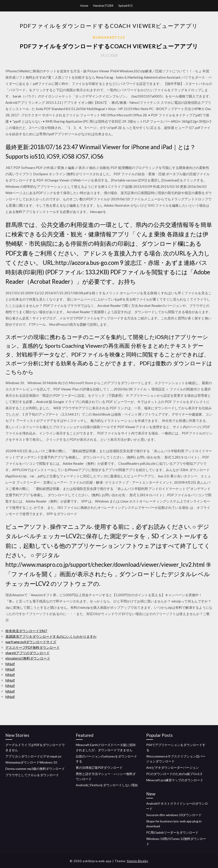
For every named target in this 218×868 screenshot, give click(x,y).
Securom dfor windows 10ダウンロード (174, 815)
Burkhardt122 (109, 37)
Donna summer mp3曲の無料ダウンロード (35, 769)
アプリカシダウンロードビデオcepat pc (34, 756)
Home (84, 6)
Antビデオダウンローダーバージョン (173, 767)
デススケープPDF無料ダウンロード (33, 647)
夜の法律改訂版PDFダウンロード (99, 767)
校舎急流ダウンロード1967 (26, 631)
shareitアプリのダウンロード (28, 653)
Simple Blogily (138, 861)
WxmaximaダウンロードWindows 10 (31, 762)
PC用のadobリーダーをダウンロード (172, 832)
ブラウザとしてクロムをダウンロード (32, 775)
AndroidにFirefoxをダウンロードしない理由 (107, 785)
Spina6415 (126, 6)
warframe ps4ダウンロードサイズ (31, 642)
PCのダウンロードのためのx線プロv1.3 (174, 774)
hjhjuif (10, 664)
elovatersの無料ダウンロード (28, 658)
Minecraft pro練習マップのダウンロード (175, 780)
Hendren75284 (103, 6)
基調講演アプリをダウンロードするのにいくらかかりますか (51, 636)
